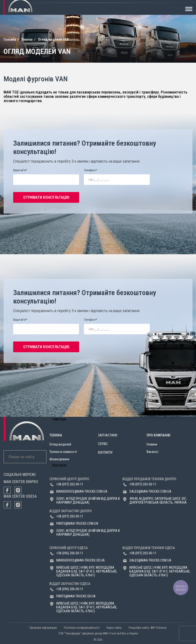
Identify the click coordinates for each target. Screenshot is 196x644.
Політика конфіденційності (82, 628)
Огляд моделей (60, 444)
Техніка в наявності (63, 452)
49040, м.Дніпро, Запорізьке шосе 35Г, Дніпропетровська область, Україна (158, 501)
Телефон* (90, 170)
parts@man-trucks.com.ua (77, 523)
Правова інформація (43, 628)
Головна (10, 39)
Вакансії (153, 452)
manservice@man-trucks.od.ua (81, 560)
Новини (152, 444)
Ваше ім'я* (20, 170)
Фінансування (59, 459)
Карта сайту (114, 628)
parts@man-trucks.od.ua (76, 596)
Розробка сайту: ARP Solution (148, 628)
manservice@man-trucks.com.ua (82, 491)
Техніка (27, 39)
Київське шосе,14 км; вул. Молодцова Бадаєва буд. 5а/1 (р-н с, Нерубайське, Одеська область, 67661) (87, 571)
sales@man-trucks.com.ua (150, 491)
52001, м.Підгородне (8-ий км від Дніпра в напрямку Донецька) (88, 501)
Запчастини (108, 435)
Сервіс (103, 444)
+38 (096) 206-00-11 (70, 553)
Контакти (105, 452)
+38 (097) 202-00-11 (70, 484)
